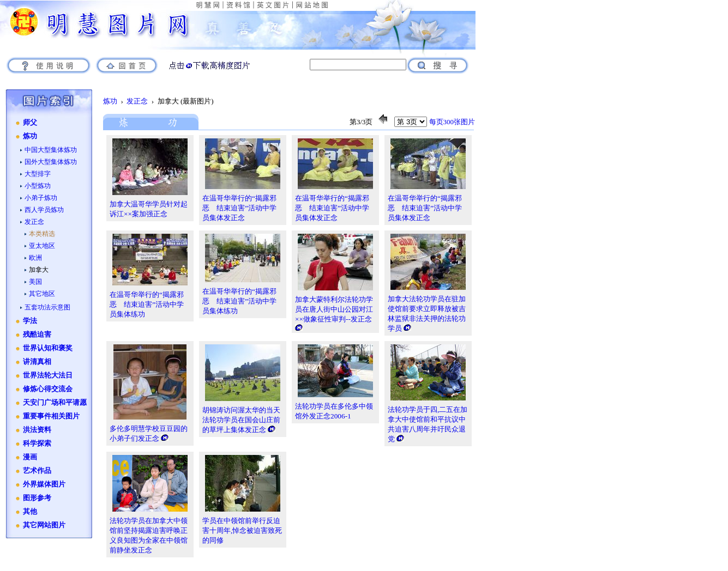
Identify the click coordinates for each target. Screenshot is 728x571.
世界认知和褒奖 (48, 348)
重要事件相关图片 (51, 416)
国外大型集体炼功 (51, 162)
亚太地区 (42, 246)
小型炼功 (38, 186)
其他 (30, 512)
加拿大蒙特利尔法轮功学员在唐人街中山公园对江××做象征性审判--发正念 (334, 309)
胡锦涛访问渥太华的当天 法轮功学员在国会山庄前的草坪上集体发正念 (241, 420)
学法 (30, 321)
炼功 (30, 136)
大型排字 (38, 174)
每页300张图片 (452, 122)
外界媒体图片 (44, 484)
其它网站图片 (44, 525)
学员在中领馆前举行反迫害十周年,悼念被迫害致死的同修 (242, 530)
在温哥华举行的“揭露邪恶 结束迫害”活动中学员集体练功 (147, 304)
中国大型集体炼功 (51, 150)
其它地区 (42, 294)
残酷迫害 (37, 335)
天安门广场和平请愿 (55, 403)
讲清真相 (37, 362)
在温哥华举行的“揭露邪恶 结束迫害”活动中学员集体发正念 (239, 208)
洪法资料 (37, 430)
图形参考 (37, 498)
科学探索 (37, 444)
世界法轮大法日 (48, 375)
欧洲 (35, 258)
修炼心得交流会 (48, 389)
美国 (35, 282)
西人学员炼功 (44, 210)
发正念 (34, 222)
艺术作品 (37, 471)
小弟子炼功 (41, 198)
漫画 (30, 457)
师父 (30, 123)
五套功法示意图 (47, 307)
